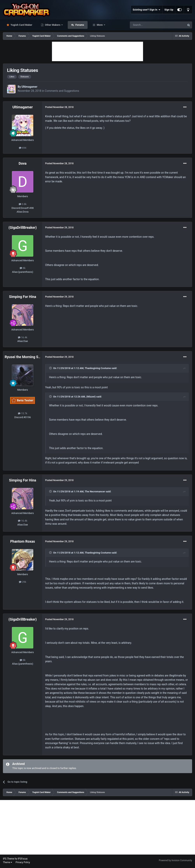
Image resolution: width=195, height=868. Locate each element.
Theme (7, 862)
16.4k (23, 337)
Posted (59, 107)
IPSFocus (23, 859)
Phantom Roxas (22, 541)
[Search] (148, 25)
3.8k (23, 204)
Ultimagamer (29, 87)
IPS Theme (9, 859)
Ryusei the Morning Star (24, 357)
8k (23, 268)
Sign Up (169, 10)
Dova (23, 163)
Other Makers (53, 25)
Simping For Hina (22, 297)
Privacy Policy (23, 862)
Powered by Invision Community (175, 860)
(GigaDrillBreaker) (22, 227)
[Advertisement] (97, 51)
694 (23, 148)
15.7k (23, 413)
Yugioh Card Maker (21, 25)
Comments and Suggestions (62, 91)
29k (22, 582)
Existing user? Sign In (147, 10)
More (100, 25)
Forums (79, 25)
